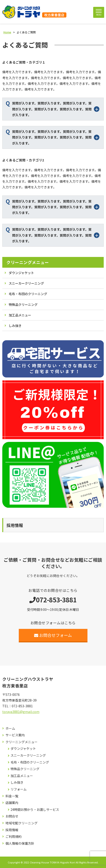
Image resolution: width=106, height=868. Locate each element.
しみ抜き (15, 326)
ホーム (10, 728)
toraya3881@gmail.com (21, 712)
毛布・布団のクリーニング (28, 294)
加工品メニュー (20, 315)
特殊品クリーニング (23, 304)
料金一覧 (12, 796)
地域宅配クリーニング (22, 823)
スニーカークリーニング (26, 283)
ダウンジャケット (21, 273)
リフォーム (19, 789)
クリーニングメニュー (28, 262)
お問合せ (12, 816)
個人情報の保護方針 (20, 843)
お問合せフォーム (53, 635)
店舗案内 (12, 803)
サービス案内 (15, 735)
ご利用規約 (14, 837)
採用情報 (12, 830)
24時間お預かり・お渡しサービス (35, 810)
